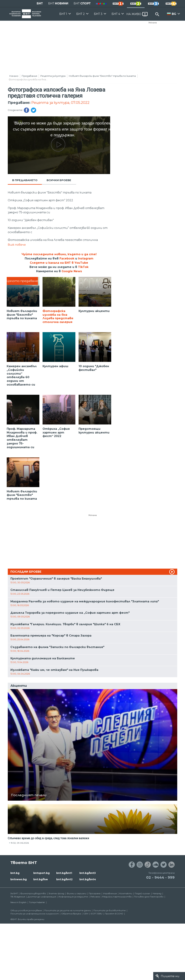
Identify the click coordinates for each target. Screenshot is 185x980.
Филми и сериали (77, 893)
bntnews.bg (19, 879)
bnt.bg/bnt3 (88, 873)
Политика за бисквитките (110, 910)
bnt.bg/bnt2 (64, 879)
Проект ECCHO (114, 914)
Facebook (67, 258)
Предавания (29, 76)
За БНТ (14, 893)
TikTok (83, 267)
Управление (110, 893)
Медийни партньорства (117, 897)
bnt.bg (15, 873)
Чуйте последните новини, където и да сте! (59, 254)
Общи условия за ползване (26, 910)
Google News (72, 271)
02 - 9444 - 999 (160, 877)
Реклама (153, 23)
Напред (157, 893)
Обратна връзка (71, 914)
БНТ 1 (63, 14)
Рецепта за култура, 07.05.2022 (60, 103)
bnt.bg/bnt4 (88, 879)
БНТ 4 (116, 14)
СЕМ (86, 914)
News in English (18, 902)
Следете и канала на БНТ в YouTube (59, 263)
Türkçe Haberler (37, 902)
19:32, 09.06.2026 (20, 843)
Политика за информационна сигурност (35, 914)
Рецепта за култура (53, 76)
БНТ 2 (80, 14)
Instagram (86, 258)
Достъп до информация (42, 897)
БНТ (40, 3)
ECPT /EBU (97, 914)
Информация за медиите (73, 897)
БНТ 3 (98, 14)
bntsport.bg (41, 873)
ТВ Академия (18, 897)
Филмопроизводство (33, 893)
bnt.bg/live (41, 879)
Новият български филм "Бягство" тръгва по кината (102, 76)
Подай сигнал (142, 893)
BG (174, 14)
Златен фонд (56, 893)
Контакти (126, 893)
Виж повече (17, 245)
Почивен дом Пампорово (149, 897)
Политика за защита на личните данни (68, 910)
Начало (14, 76)
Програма (95, 893)
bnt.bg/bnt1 (64, 873)
